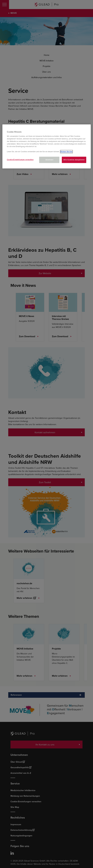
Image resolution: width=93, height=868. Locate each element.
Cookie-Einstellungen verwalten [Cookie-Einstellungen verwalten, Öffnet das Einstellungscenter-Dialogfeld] (20, 160)
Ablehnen (49, 160)
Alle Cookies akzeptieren (74, 160)
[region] (47, 146)
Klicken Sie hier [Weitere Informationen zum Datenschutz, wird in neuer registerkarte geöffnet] (66, 152)
